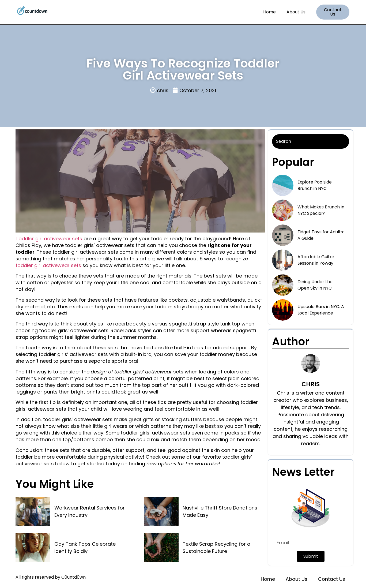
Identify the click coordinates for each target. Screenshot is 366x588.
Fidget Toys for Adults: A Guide (321, 235)
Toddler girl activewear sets (49, 239)
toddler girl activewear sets (48, 265)
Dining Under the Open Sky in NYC (315, 285)
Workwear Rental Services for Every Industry (90, 511)
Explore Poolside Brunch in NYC (315, 185)
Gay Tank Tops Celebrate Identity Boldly (85, 548)
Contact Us (332, 579)
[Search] (311, 141)
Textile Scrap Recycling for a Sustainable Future (216, 548)
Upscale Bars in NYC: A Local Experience (321, 310)
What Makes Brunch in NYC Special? (321, 210)
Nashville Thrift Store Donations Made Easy (220, 511)
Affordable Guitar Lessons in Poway (316, 260)
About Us (296, 12)
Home (269, 12)
